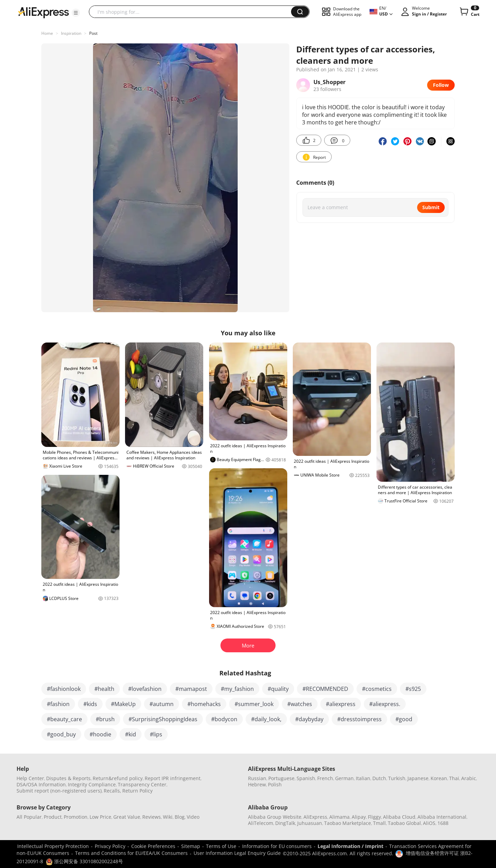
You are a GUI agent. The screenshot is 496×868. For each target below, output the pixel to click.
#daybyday (309, 719)
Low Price (100, 817)
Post (93, 33)
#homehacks (204, 704)
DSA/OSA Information (41, 784)
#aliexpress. (385, 704)
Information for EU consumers (277, 846)
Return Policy (137, 791)
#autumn (162, 704)
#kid (131, 734)
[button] (76, 13)
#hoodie (100, 734)
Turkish (397, 778)
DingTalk (285, 823)
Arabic (469, 778)
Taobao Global (404, 823)
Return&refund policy (118, 778)
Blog (180, 817)
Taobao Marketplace (348, 823)
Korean (439, 778)
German (344, 778)
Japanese (418, 778)
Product (53, 817)
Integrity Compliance (92, 784)
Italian (363, 778)
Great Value (127, 817)
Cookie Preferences (153, 846)
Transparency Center (142, 784)
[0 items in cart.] (469, 12)
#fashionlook (64, 689)
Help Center (30, 778)
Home (47, 33)
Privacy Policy (110, 846)
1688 (443, 823)
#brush (105, 719)
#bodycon (224, 719)
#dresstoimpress (359, 719)
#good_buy (61, 734)
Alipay (359, 817)
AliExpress (315, 817)
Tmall (379, 823)
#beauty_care (64, 719)
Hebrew (257, 784)
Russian (257, 778)
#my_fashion (237, 689)
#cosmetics (377, 689)
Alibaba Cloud (399, 817)
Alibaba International (442, 817)
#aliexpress (341, 704)
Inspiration (71, 33)
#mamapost (191, 689)
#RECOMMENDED (325, 689)
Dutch (379, 778)
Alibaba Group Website (275, 817)
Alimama (339, 817)
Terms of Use (221, 846)
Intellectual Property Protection (53, 846)
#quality (278, 689)
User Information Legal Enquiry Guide (237, 853)
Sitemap (191, 846)
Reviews (152, 817)
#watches (300, 704)
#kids (90, 704)
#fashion (58, 704)
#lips (156, 734)
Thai (454, 778)
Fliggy (374, 817)
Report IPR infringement (173, 778)
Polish (275, 784)
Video (193, 817)
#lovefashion (145, 689)
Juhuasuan (310, 823)
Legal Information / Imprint (350, 846)
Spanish (306, 778)
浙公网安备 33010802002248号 (84, 861)
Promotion (76, 817)
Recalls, (112, 791)
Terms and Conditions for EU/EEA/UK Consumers (131, 853)
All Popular (29, 817)
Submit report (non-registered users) (59, 791)
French (325, 778)
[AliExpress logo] (43, 12)
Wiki (168, 817)
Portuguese (281, 778)
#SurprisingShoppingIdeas (163, 719)
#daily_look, (266, 719)
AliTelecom (261, 823)
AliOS (429, 823)
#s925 (413, 689)
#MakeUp (123, 704)
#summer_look (254, 704)
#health (104, 689)
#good (404, 719)
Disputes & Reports (68, 778)
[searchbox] (193, 12)
